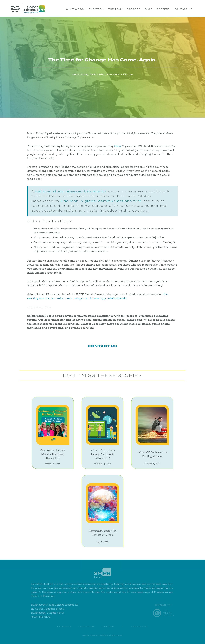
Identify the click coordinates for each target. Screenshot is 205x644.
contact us (139, 627)
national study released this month (70, 191)
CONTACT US (183, 9)
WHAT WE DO (75, 9)
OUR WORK (96, 9)
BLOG (149, 9)
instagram (87, 627)
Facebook (64, 627)
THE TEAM (115, 9)
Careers (163, 9)
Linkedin (108, 627)
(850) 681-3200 (41, 617)
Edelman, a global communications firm (101, 201)
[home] (28, 8)
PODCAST (134, 9)
